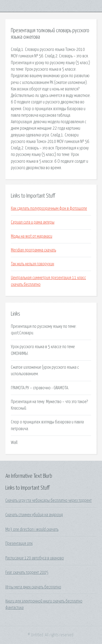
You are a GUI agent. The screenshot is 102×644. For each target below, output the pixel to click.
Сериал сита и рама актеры (33, 222)
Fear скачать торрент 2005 (27, 573)
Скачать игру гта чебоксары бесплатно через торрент (49, 501)
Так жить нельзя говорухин (33, 264)
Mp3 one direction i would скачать (32, 529)
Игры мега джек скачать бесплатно (33, 587)
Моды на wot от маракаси (32, 236)
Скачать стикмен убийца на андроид (34, 515)
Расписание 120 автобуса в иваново (35, 558)
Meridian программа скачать (33, 250)
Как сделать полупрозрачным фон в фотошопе (49, 208)
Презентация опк (19, 544)
